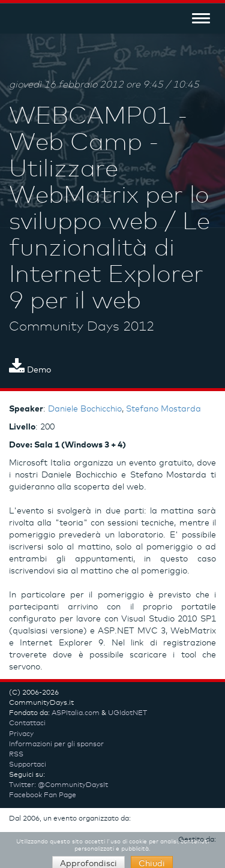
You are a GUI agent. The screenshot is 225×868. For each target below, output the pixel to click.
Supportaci (28, 765)
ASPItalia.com (76, 713)
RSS (16, 755)
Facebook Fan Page (43, 795)
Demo (30, 370)
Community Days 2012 (82, 327)
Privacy (21, 734)
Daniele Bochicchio (85, 409)
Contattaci (27, 723)
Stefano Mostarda (163, 409)
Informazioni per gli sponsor (56, 744)
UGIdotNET (127, 713)
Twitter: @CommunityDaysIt (58, 785)
